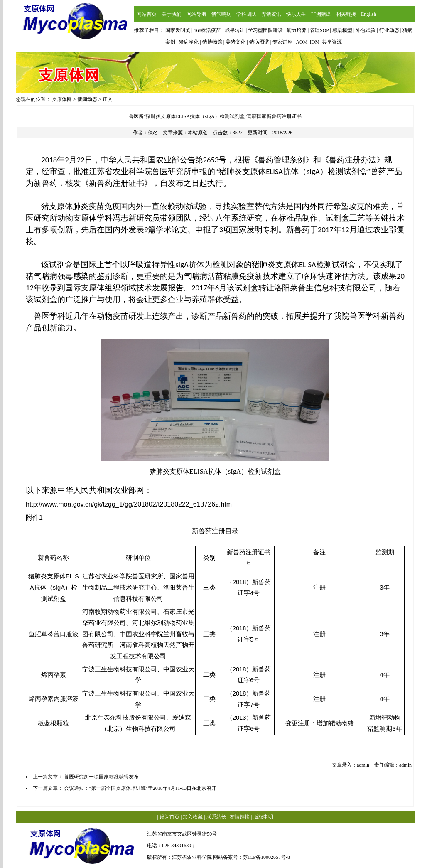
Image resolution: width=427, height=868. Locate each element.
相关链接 (346, 14)
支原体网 (62, 99)
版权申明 (263, 817)
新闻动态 (87, 99)
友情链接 (240, 817)
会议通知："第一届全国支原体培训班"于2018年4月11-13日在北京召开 (140, 788)
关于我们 (172, 14)
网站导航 (196, 14)
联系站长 (216, 817)
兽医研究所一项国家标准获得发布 (101, 777)
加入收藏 (193, 817)
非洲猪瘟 (321, 14)
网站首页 (147, 14)
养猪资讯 (271, 14)
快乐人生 (296, 14)
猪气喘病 (221, 14)
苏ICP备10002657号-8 (266, 857)
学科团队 (246, 14)
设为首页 (169, 817)
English (369, 14)
